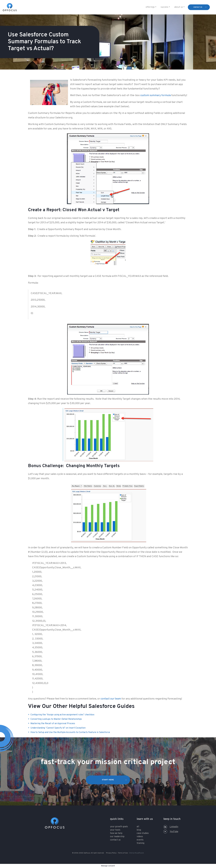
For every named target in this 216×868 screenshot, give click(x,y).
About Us (179, 7)
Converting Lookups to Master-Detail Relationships (56, 719)
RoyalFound (139, 853)
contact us (198, 7)
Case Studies (143, 833)
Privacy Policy (111, 853)
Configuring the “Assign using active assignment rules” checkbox (62, 715)
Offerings (150, 7)
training (140, 843)
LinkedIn (171, 827)
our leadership (117, 837)
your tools (115, 830)
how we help (116, 833)
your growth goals (119, 827)
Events (140, 840)
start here (108, 780)
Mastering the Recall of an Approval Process (53, 724)
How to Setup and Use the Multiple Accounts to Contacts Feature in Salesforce (70, 732)
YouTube (171, 832)
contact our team (111, 699)
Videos (140, 837)
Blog (139, 830)
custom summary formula (156, 95)
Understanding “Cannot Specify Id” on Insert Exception (58, 728)
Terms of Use (123, 853)
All (138, 827)
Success (164, 7)
